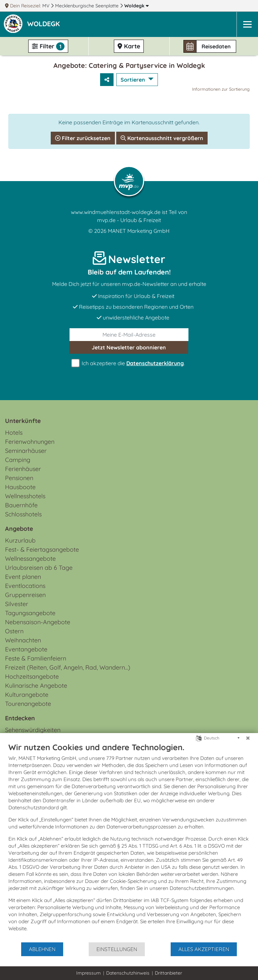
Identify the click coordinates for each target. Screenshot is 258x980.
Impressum (89, 973)
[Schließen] (248, 738)
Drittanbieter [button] (168, 973)
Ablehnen (42, 949)
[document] (129, 842)
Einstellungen (117, 949)
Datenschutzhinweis (128, 973)
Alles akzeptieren (204, 949)
